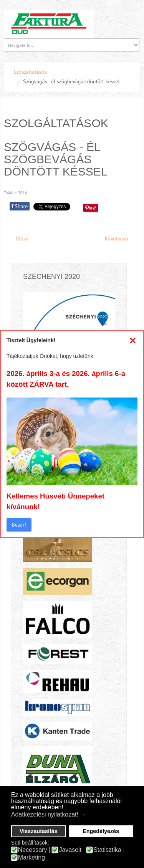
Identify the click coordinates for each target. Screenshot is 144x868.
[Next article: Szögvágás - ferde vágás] (120, 239)
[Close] (133, 340)
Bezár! (19, 525)
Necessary (33, 850)
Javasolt (70, 850)
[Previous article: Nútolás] (19, 239)
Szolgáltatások (30, 72)
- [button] (84, 814)
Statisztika (107, 850)
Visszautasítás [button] (39, 831)
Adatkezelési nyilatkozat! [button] (45, 814)
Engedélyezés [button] (101, 831)
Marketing (31, 858)
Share (20, 206)
